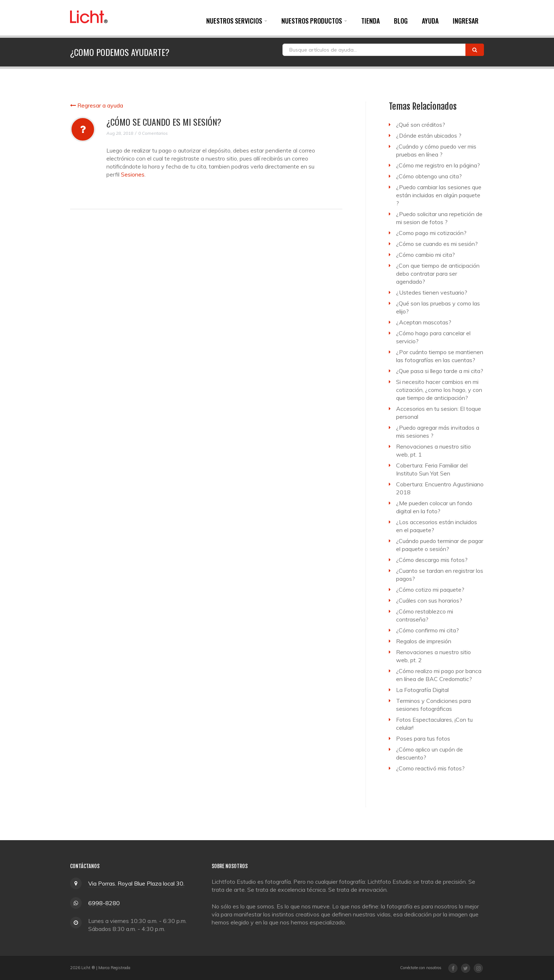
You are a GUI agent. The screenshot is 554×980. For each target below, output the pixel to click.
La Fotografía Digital (422, 690)
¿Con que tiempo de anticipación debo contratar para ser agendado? (438, 274)
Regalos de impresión (424, 641)
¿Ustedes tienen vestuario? (432, 292)
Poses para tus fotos (423, 738)
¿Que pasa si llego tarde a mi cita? (440, 371)
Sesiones (133, 174)
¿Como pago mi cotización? (431, 233)
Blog (401, 21)
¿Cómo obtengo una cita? (429, 176)
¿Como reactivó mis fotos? (430, 768)
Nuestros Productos (314, 21)
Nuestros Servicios (237, 21)
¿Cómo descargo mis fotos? (432, 560)
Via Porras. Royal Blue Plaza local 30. (136, 883)
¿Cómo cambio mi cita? (425, 255)
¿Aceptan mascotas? (424, 322)
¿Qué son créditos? (421, 125)
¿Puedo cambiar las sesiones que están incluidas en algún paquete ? (439, 195)
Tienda (370, 21)
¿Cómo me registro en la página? (438, 165)
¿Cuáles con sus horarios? (429, 600)
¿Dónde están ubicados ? (429, 135)
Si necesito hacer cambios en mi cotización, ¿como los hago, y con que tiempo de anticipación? (439, 390)
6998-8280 (104, 903)
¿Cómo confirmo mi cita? (427, 630)
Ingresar (466, 21)
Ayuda (430, 21)
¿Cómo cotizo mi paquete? (430, 590)
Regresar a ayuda (97, 105)
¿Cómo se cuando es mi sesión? (437, 244)
